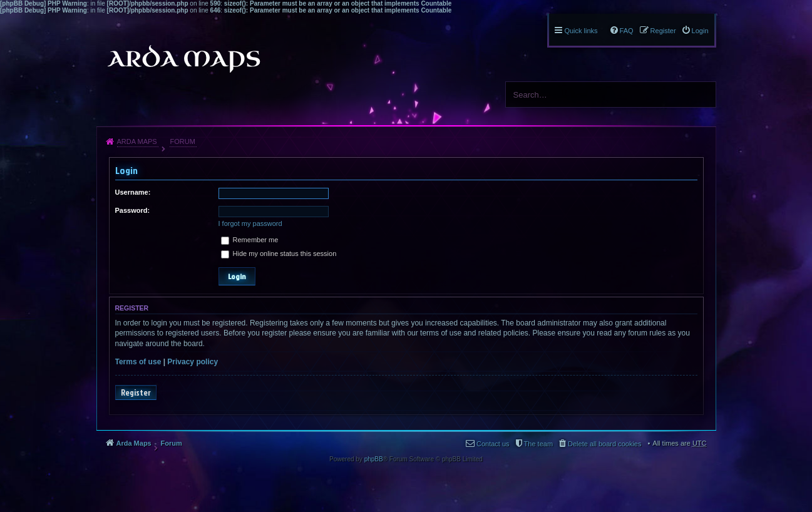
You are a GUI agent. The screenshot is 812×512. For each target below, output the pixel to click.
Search (702, 95)
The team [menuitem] (538, 444)
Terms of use (138, 362)
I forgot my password (250, 223)
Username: (133, 192)
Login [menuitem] (700, 31)
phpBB (374, 459)
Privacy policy (193, 362)
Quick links (581, 31)
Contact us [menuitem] (493, 444)
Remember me (250, 240)
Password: (133, 210)
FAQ (627, 31)
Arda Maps (137, 141)
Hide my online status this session (279, 253)
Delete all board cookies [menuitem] (604, 444)
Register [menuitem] (663, 31)
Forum (182, 141)
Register (136, 392)
